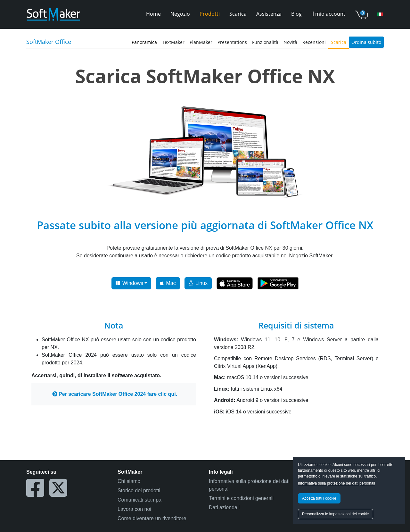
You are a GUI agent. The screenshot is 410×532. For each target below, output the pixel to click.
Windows (129, 283)
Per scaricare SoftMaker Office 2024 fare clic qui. (115, 394)
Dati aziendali (224, 507)
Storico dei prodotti (139, 490)
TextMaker (173, 42)
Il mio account (328, 14)
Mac (168, 283)
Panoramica (144, 42)
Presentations (232, 42)
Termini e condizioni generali (241, 498)
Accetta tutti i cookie (319, 498)
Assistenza (269, 14)
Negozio (180, 14)
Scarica (238, 14)
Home (153, 14)
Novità (290, 42)
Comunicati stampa (139, 500)
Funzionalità (265, 42)
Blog (296, 14)
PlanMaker (201, 42)
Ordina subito (366, 42)
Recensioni (314, 42)
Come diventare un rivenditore (152, 518)
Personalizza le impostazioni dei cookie (336, 514)
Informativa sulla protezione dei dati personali (336, 483)
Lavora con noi (134, 509)
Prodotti (210, 14)
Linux (198, 283)
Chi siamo (129, 481)
